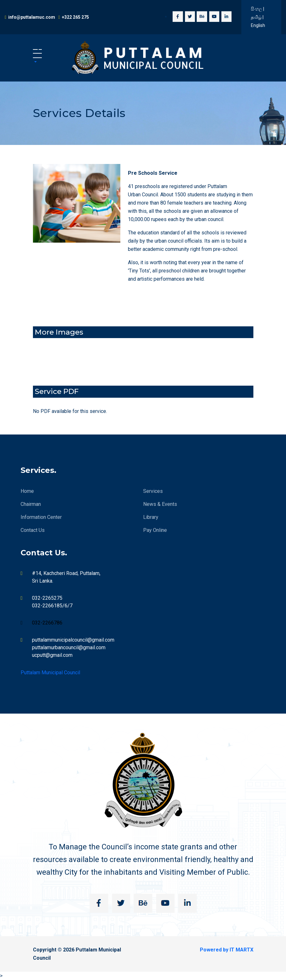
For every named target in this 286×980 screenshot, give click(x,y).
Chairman (31, 504)
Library (151, 517)
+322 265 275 (75, 17)
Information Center (41, 517)
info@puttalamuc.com (32, 17)
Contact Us (33, 530)
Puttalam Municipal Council (50, 673)
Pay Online (155, 530)
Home (27, 491)
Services (153, 491)
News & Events (160, 504)
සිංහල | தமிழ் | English (258, 17)
